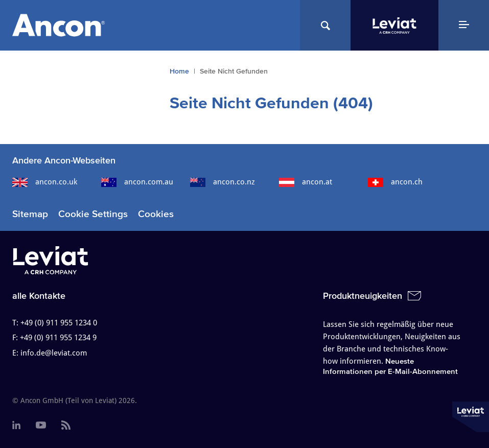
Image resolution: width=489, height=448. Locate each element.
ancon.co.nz (223, 182)
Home (179, 71)
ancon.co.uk (45, 182)
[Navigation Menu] (464, 25)
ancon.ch (395, 182)
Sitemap (30, 214)
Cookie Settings (93, 214)
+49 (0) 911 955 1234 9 (58, 338)
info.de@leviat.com (54, 353)
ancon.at (306, 182)
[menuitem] (16, 426)
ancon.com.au (137, 182)
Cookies (156, 214)
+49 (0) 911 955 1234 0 (59, 323)
